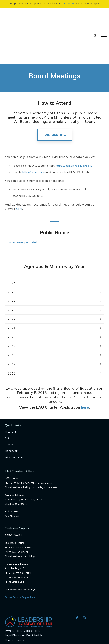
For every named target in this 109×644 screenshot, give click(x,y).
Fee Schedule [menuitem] (34, 598)
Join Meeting (55, 97)
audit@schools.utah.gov (19, 621)
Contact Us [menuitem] (12, 394)
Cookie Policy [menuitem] (32, 593)
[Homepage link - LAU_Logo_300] (28, 588)
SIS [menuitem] (7, 401)
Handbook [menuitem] (11, 413)
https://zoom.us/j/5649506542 (74, 128)
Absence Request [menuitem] (16, 419)
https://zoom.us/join (34, 134)
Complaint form (43, 621)
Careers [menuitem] (10, 602)
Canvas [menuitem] (10, 407)
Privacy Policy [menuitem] (14, 593)
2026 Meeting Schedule (22, 205)
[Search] (95, 17)
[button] (104, 16)
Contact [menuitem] (21, 602)
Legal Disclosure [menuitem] (15, 598)
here (19, 171)
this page (68, 4)
